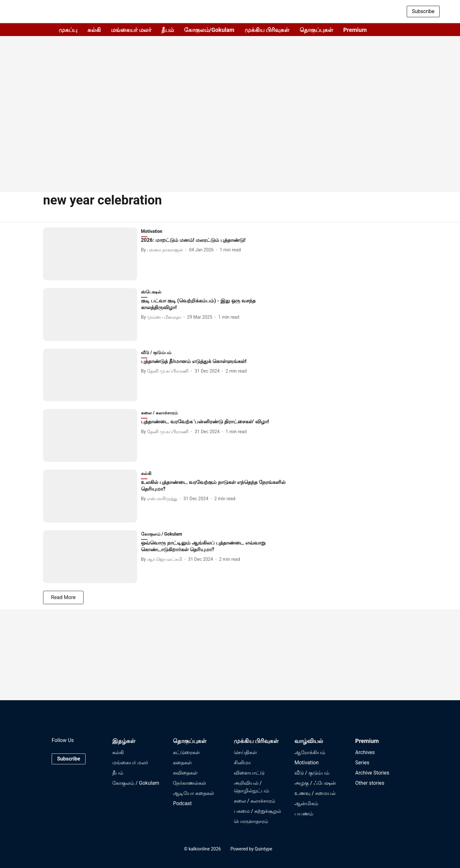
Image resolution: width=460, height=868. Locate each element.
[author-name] (163, 250)
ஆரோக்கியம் (310, 752)
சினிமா (242, 763)
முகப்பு (68, 30)
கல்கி (94, 30)
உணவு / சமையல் (315, 793)
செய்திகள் (245, 752)
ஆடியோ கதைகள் (193, 793)
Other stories (370, 783)
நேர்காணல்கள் (189, 783)
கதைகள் (182, 763)
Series (362, 763)
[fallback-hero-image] (92, 254)
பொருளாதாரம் (251, 821)
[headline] (214, 240)
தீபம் (168, 30)
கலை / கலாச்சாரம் (255, 801)
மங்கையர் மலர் (131, 30)
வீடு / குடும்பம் (312, 773)
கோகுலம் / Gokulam (136, 783)
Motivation (307, 763)
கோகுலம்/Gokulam (209, 30)
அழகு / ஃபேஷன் (315, 783)
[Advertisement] (230, 134)
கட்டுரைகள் (186, 752)
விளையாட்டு (249, 773)
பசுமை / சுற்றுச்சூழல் (258, 811)
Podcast (182, 803)
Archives (365, 752)
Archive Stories (372, 773)
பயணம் (304, 814)
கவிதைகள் (185, 773)
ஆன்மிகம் (306, 803)
